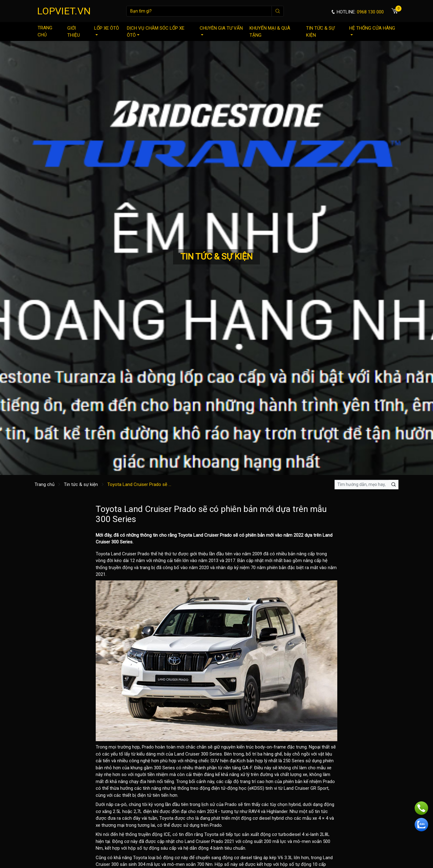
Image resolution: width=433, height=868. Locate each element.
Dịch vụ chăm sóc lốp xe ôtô (156, 32)
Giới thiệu (74, 32)
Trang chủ (45, 31)
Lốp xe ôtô (107, 30)
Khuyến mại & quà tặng (270, 32)
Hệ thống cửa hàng (372, 30)
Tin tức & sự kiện (320, 32)
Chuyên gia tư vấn (221, 30)
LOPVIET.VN (64, 11)
